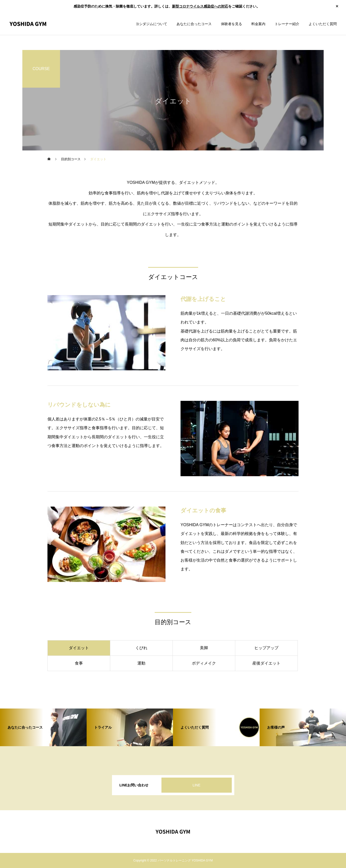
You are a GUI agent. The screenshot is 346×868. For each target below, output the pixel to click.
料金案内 (258, 24)
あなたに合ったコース (194, 24)
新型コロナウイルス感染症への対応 (200, 6)
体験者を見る (232, 24)
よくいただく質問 (323, 24)
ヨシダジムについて (151, 24)
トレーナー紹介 (287, 24)
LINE (196, 785)
